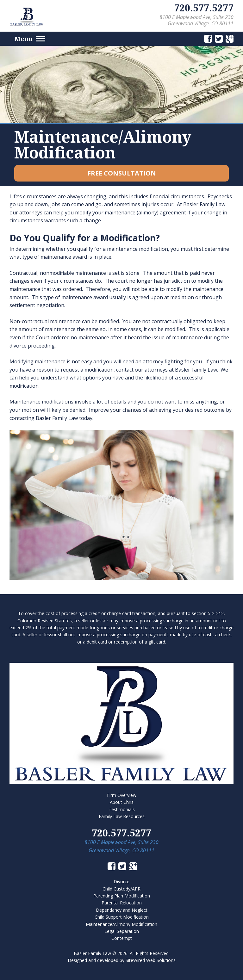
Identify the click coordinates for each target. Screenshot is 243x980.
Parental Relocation (122, 903)
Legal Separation (122, 931)
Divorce (121, 881)
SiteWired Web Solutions (151, 960)
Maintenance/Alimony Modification (121, 924)
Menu (30, 39)
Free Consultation (122, 173)
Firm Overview (122, 795)
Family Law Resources (122, 816)
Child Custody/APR (121, 889)
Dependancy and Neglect (122, 910)
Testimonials (122, 809)
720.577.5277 (204, 8)
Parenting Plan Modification (122, 896)
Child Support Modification (122, 917)
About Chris (122, 802)
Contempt (122, 938)
